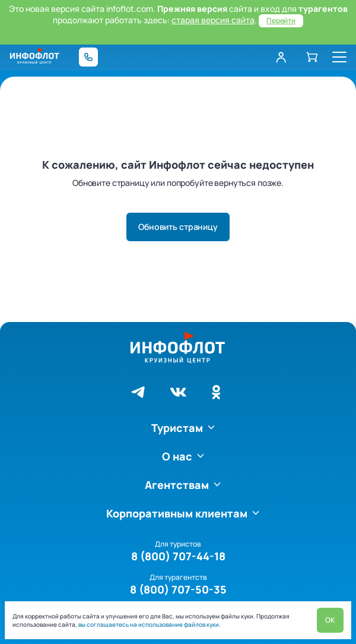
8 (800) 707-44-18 (178, 556)
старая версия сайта (213, 20)
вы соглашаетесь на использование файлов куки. (149, 624)
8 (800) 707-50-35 (178, 589)
